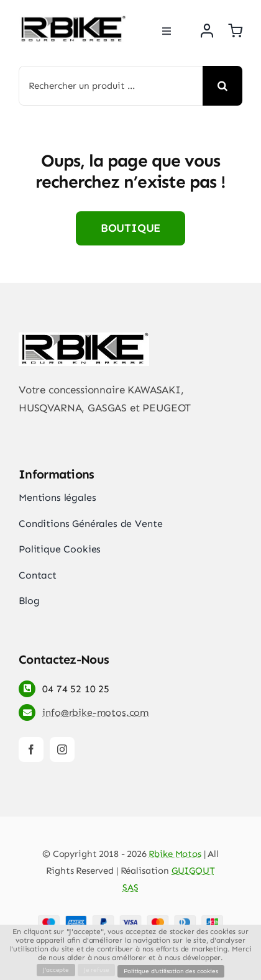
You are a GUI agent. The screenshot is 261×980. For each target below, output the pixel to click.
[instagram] (62, 749)
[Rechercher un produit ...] (111, 86)
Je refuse (96, 970)
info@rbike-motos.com (95, 712)
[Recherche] (222, 86)
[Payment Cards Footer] (130, 920)
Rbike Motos (175, 854)
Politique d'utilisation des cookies (171, 971)
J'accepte (56, 970)
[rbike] (72, 21)
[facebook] (31, 749)
